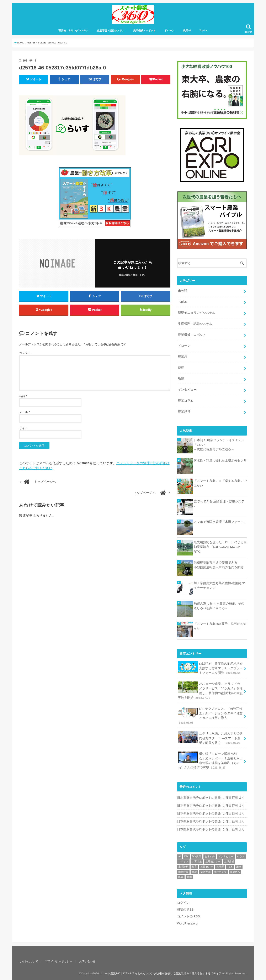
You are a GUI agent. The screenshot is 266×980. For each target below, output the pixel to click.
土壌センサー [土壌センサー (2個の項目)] (213, 862)
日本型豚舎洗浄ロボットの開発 (199, 798)
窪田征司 (232, 798)
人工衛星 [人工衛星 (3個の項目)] (197, 862)
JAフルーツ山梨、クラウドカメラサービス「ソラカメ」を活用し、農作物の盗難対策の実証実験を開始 (210, 691)
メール (24, 412)
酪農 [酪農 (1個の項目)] (181, 877)
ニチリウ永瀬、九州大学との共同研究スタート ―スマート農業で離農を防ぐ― (210, 738)
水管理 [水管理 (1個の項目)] (220, 867)
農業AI (187, 31)
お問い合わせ (87, 961)
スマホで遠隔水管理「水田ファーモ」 (220, 522)
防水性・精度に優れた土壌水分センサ (220, 460)
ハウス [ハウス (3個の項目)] (241, 857)
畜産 (181, 368)
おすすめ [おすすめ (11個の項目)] (210, 857)
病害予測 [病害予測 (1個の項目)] (206, 872)
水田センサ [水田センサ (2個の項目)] (207, 867)
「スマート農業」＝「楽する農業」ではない (220, 483)
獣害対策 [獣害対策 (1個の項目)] (183, 872)
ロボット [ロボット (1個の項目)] (183, 862)
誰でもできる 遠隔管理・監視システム (219, 504)
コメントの (188, 916)
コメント (25, 353)
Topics (204, 31)
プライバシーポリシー (59, 961)
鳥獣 (181, 379)
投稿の (185, 910)
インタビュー (187, 390)
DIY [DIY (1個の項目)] (186, 857)
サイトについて (29, 961)
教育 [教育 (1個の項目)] (194, 867)
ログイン (183, 903)
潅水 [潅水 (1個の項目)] (230, 867)
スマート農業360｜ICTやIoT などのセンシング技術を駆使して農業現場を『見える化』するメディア (160, 973)
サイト (23, 428)
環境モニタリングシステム (73, 31)
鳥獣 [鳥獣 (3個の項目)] (189, 877)
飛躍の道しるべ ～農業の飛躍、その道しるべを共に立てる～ (219, 606)
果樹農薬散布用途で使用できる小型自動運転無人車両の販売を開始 (219, 565)
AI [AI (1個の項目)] (179, 857)
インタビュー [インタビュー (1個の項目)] (226, 857)
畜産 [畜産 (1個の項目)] (194, 872)
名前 (23, 396)
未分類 (183, 291)
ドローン (169, 31)
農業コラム (186, 401)
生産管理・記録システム (111, 31)
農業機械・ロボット (144, 31)
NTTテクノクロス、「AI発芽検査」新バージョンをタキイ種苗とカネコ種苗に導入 (210, 716)
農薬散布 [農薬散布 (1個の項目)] (235, 872)
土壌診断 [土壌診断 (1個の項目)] (183, 867)
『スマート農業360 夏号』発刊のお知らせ (220, 626)
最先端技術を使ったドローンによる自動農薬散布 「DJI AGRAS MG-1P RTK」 (220, 547)
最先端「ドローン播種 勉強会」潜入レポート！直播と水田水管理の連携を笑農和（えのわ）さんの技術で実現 (210, 761)
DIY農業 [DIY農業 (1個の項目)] (197, 857)
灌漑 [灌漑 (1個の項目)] (239, 867)
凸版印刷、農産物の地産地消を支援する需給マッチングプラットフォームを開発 (210, 668)
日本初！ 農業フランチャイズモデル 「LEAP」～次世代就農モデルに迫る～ (219, 445)
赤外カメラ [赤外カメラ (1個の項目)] (220, 872)
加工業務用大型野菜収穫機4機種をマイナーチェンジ (219, 585)
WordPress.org (187, 923)
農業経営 (184, 412)
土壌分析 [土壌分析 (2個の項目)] (229, 862)
